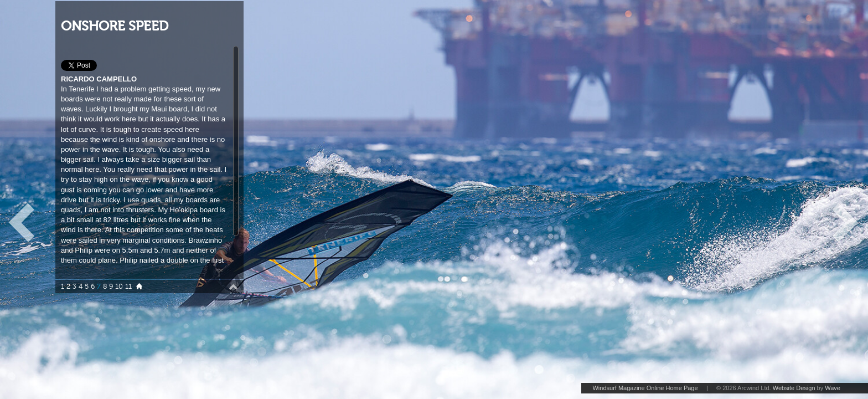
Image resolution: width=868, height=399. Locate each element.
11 (128, 287)
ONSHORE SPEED (115, 26)
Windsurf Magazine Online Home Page (645, 388)
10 (119, 287)
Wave (833, 388)
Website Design (794, 388)
